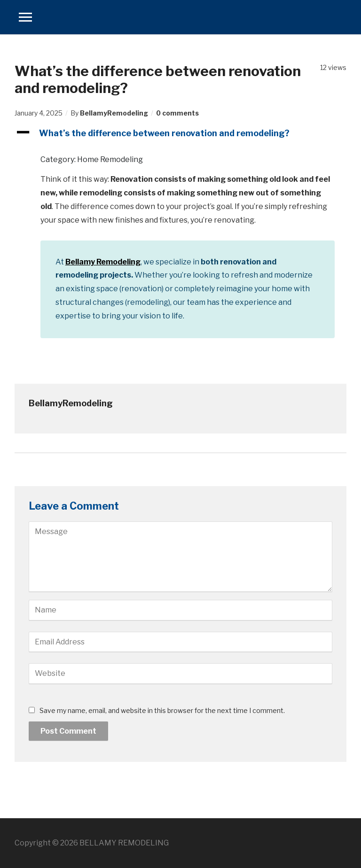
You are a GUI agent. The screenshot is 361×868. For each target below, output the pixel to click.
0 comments (177, 113)
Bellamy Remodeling (103, 262)
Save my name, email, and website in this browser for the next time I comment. (162, 710)
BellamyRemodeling (114, 113)
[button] (181, 133)
